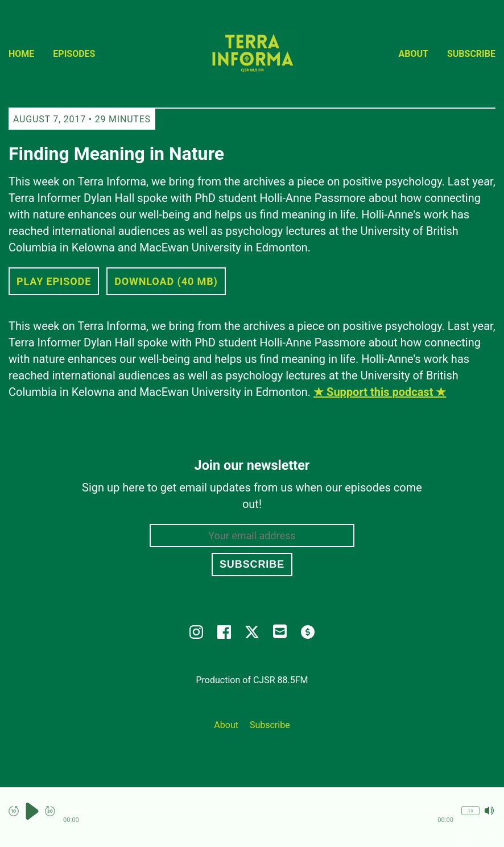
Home (21, 54)
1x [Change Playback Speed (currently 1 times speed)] (470, 810)
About (414, 54)
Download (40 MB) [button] (166, 281)
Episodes (74, 54)
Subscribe (471, 54)
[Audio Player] (252, 817)
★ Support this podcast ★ (380, 392)
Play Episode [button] (54, 281)
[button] (258, 811)
